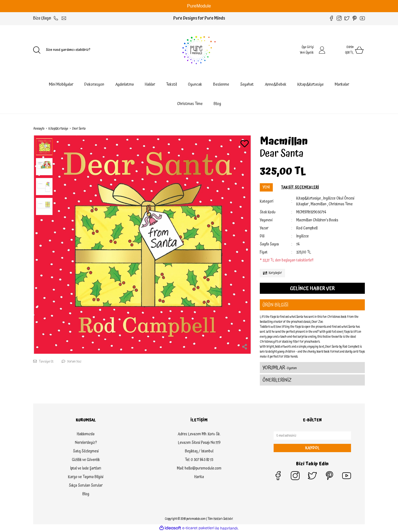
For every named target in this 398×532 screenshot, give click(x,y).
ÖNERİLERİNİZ (277, 380)
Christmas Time (341, 204)
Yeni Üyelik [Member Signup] (307, 53)
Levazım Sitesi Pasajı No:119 (199, 443)
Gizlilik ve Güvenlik (86, 460)
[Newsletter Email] (312, 436)
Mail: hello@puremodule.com (199, 468)
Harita (199, 477)
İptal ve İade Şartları (86, 468)
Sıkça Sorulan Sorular (86, 486)
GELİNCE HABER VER (312, 288)
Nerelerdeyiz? (86, 443)
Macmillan (284, 142)
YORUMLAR (280, 368)
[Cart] (348, 50)
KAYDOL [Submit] (312, 448)
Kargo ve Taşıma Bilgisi (86, 477)
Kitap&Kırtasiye (309, 198)
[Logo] (199, 50)
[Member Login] (322, 50)
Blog (217, 104)
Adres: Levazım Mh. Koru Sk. (199, 434)
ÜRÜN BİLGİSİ (275, 305)
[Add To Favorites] (245, 144)
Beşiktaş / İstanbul (199, 451)
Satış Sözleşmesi (86, 451)
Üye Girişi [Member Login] (308, 47)
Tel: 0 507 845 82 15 (199, 460)
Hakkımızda (86, 434)
